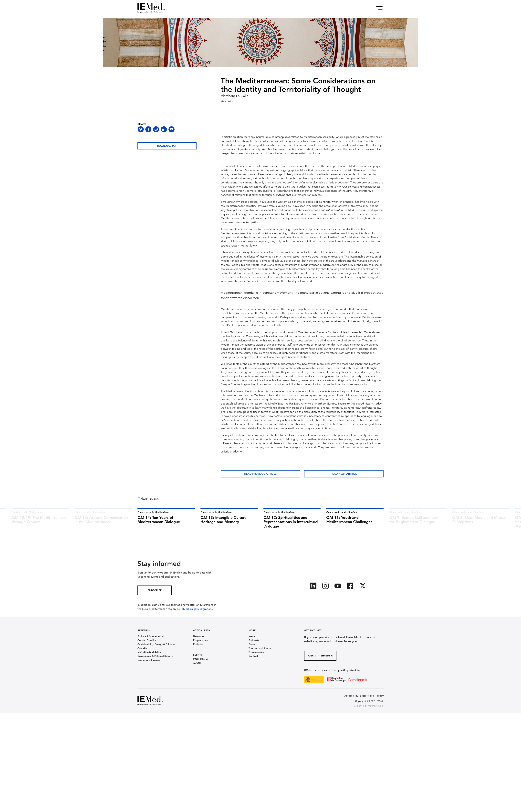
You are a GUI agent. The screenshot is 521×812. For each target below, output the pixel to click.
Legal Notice (367, 696)
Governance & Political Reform (155, 656)
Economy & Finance (149, 660)
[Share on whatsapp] (156, 129)
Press (252, 644)
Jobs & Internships (320, 656)
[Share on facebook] (148, 129)
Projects (198, 644)
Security (142, 648)
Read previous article (260, 474)
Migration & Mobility (149, 652)
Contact (253, 656)
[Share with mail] (172, 129)
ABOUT (197, 663)
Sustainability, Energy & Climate (156, 644)
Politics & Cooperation (151, 636)
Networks (199, 636)
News (252, 636)
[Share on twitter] (141, 129)
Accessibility (351, 696)
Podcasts (254, 640)
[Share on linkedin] (164, 129)
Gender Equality (147, 640)
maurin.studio (376, 706)
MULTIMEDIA (200, 659)
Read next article (344, 474)
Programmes (200, 640)
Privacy (380, 696)
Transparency (256, 652)
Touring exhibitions (260, 648)
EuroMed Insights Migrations (195, 609)
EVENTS (198, 655)
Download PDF (167, 146)
